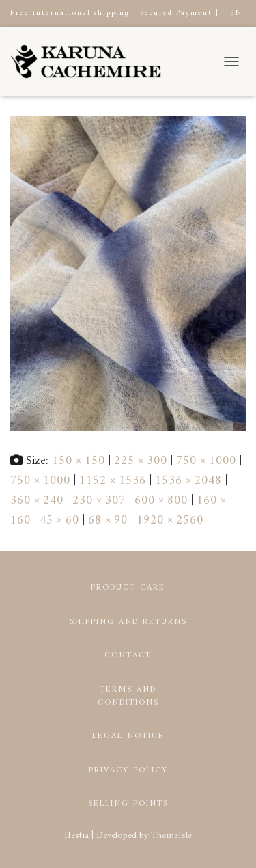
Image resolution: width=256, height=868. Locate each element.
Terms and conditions (128, 696)
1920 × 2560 (170, 520)
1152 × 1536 (113, 481)
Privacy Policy (128, 771)
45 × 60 (59, 520)
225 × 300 (141, 461)
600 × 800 (161, 501)
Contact (128, 656)
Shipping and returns (128, 622)
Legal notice (128, 736)
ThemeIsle (171, 836)
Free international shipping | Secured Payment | (115, 13)
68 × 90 (108, 520)
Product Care (128, 588)
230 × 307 (99, 501)
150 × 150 (79, 461)
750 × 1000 (206, 461)
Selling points (128, 804)
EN (236, 13)
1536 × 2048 (188, 481)
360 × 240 (37, 501)
